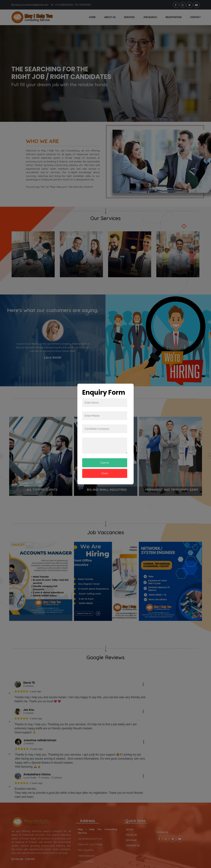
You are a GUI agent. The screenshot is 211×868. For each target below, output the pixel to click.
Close (105, 473)
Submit (105, 463)
